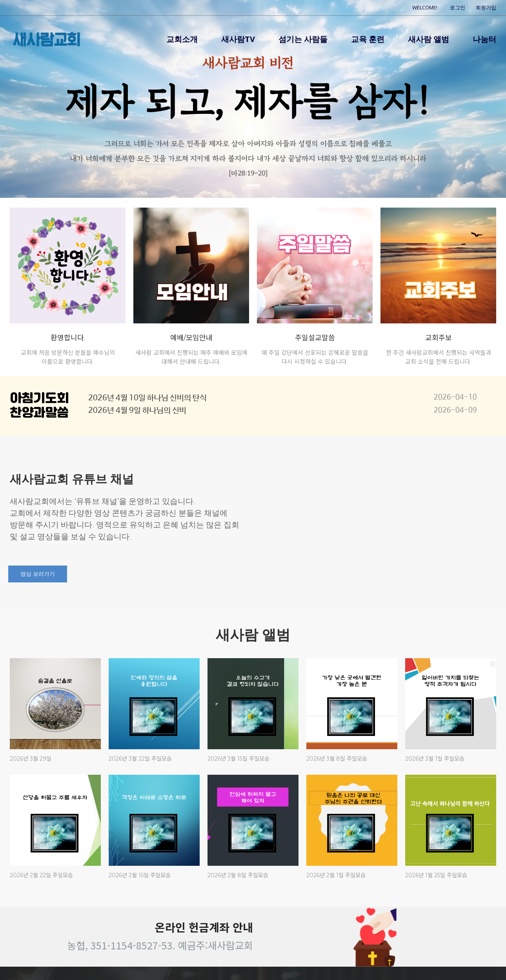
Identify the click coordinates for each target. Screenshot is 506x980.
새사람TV (238, 39)
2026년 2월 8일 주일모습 (238, 875)
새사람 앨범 (429, 39)
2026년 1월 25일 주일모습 (436, 875)
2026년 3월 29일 (31, 759)
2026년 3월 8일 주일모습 (337, 759)
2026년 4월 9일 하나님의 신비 (137, 411)
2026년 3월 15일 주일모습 (238, 759)
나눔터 (484, 39)
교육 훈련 (368, 39)
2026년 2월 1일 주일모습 (336, 875)
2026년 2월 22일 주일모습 (41, 875)
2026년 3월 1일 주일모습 (435, 759)
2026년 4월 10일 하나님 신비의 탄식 (147, 398)
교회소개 (182, 39)
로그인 (458, 7)
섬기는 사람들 (303, 39)
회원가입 (486, 7)
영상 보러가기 (38, 574)
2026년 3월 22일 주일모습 (140, 759)
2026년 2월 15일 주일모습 (140, 875)
